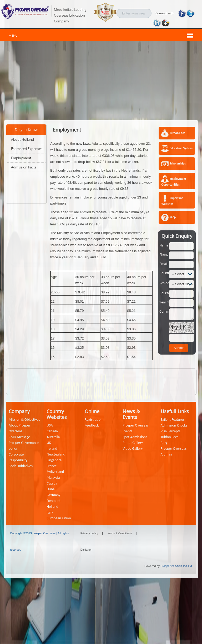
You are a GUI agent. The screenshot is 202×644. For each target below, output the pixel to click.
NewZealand (56, 454)
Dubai (51, 489)
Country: (164, 273)
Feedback (92, 425)
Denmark (53, 501)
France (52, 466)
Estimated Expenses (27, 149)
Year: (164, 302)
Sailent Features (173, 420)
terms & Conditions (120, 533)
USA (50, 425)
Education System (181, 148)
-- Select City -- (183, 284)
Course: (164, 293)
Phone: (164, 254)
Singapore (54, 460)
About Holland (22, 139)
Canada (52, 431)
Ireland (52, 449)
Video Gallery (133, 449)
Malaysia (53, 478)
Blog (164, 443)
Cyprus (52, 483)
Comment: (164, 311)
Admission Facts (24, 167)
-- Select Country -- (177, 275)
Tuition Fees (177, 133)
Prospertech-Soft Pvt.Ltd (176, 566)
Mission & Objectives (24, 420)
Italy (50, 512)
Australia (53, 437)
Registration (94, 420)
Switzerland (55, 472)
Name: (164, 245)
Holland (52, 507)
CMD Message (19, 437)
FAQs (173, 217)
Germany (53, 495)
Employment (21, 158)
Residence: (164, 283)
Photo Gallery (133, 443)
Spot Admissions (135, 437)
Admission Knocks (174, 425)
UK (49, 443)
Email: (164, 264)
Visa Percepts (171, 431)
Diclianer (86, 550)
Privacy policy (89, 533)
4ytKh (182, 327)
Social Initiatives (21, 466)
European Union (59, 518)
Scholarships (178, 163)
